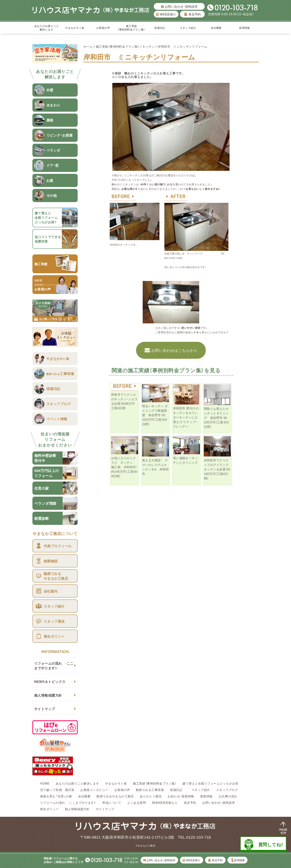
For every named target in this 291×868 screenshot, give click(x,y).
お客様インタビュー (94, 790)
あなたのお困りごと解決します (47, 28)
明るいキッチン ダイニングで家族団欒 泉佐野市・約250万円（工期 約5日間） (155, 415)
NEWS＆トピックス (50, 681)
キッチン (149, 46)
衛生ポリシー (49, 809)
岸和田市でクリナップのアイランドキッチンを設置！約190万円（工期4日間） (217, 469)
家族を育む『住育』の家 (56, 796)
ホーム (88, 46)
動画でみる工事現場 (150, 790)
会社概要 (216, 28)
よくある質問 (137, 802)
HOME (45, 783)
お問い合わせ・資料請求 (179, 6)
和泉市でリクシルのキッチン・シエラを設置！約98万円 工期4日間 (124, 401)
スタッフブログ (227, 790)
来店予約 (192, 14)
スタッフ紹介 (188, 28)
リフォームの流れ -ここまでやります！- (54, 666)
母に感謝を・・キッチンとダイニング (187, 460)
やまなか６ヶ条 (75, 28)
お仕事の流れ (228, 796)
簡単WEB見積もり (165, 802)
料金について (112, 802)
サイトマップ (45, 709)
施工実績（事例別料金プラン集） (131, 28)
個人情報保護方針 (48, 695)
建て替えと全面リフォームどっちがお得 (210, 783)
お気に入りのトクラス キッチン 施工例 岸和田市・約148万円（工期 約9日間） (124, 467)
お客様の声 (103, 28)
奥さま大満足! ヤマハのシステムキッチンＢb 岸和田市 (155, 467)
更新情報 (206, 796)
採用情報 (244, 28)
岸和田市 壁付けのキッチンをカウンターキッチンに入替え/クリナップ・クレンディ (186, 417)
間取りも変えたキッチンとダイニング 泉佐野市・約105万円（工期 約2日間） (216, 418)
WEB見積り (166, 14)
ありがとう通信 (151, 796)
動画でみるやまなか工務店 (115, 796)
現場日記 (161, 28)
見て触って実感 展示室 (57, 790)
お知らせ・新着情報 (181, 796)
